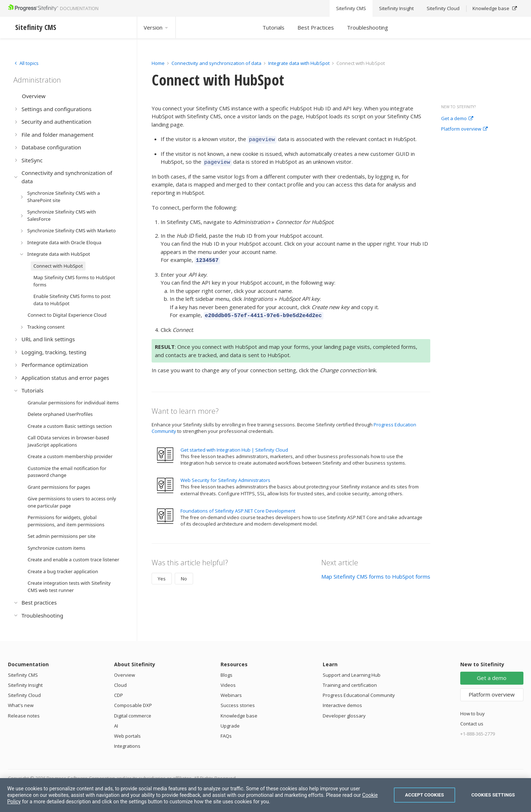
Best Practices (316, 27)
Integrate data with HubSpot (299, 63)
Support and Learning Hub (352, 675)
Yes (162, 574)
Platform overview (464, 129)
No (184, 574)
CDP (119, 695)
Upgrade (230, 726)
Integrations (127, 746)
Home (158, 63)
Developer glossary (344, 716)
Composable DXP (133, 705)
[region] (265, 795)
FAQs (226, 736)
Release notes (24, 716)
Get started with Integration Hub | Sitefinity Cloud (234, 445)
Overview (125, 675)
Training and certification (350, 685)
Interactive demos (342, 705)
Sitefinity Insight (25, 685)
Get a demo (457, 119)
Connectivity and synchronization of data (216, 63)
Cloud (120, 685)
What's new (21, 705)
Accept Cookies (425, 795)
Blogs (227, 675)
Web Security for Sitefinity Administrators (225, 476)
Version (156, 27)
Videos (228, 685)
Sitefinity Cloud (24, 695)
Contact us (472, 724)
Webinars (231, 695)
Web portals (127, 736)
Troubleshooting (367, 27)
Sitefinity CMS (23, 675)
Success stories (238, 705)
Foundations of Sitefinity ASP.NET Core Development (238, 506)
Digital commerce (133, 716)
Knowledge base (239, 716)
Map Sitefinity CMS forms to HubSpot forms (376, 572)
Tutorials (273, 27)
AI (116, 726)
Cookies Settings (493, 795)
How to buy (473, 714)
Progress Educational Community (359, 695)
